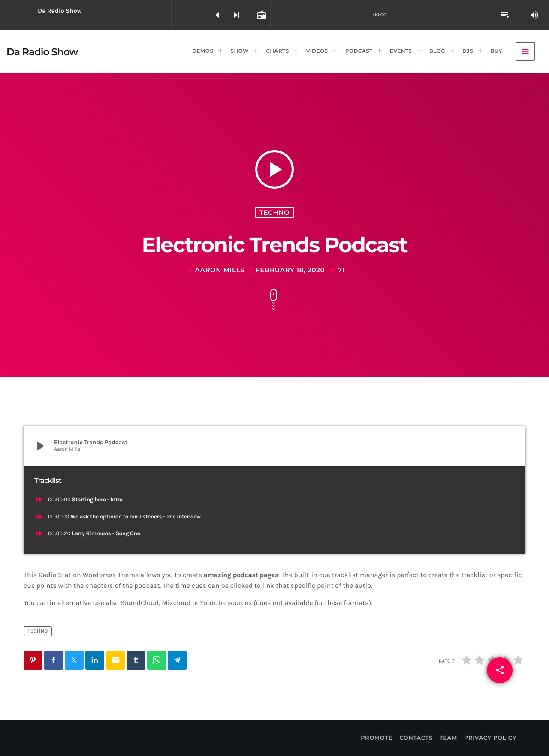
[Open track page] (261, 15)
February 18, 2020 (287, 270)
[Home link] (42, 51)
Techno (274, 212)
